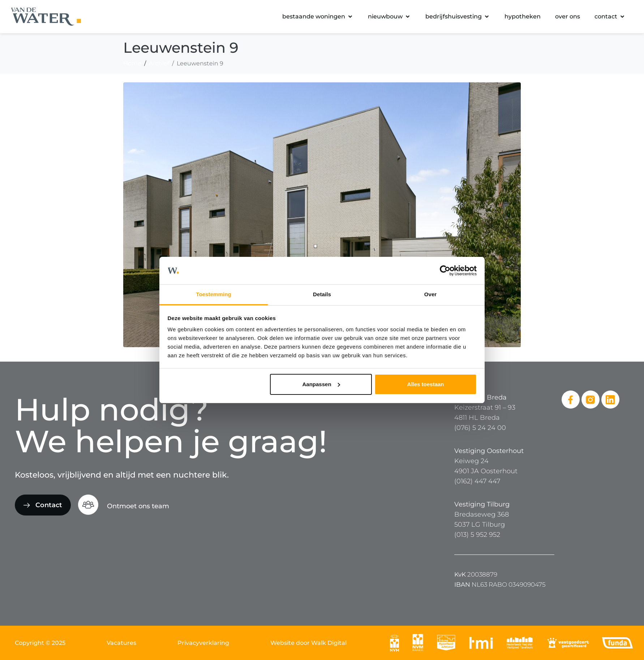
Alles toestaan (426, 384)
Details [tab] (322, 294)
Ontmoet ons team (138, 506)
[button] (318, 17)
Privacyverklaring (203, 643)
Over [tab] (431, 294)
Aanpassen (321, 384)
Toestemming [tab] (214, 294)
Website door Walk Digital (308, 643)
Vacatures (121, 643)
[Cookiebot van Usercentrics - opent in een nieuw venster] (445, 271)
